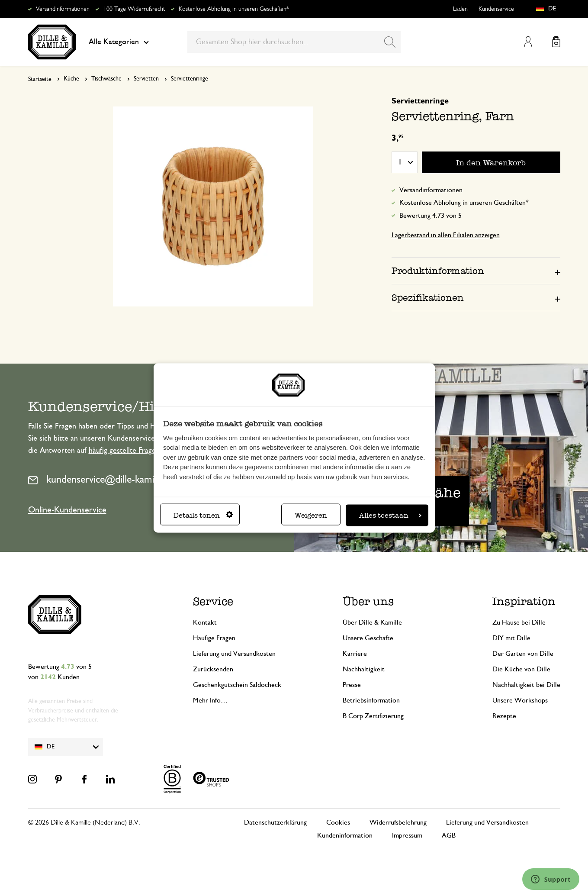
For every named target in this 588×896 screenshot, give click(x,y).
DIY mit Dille (511, 638)
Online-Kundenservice (67, 510)
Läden (460, 9)
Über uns (368, 601)
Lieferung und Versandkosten (234, 654)
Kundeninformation (345, 835)
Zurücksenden (213, 669)
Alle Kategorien (119, 42)
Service (213, 601)
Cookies (338, 822)
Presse (352, 685)
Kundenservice (496, 9)
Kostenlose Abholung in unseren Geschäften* (234, 9)
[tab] (476, 271)
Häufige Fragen (214, 638)
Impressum (407, 835)
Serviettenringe (190, 79)
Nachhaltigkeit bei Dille (526, 685)
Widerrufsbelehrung (398, 822)
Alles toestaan (390, 515)
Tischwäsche (106, 79)
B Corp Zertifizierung (373, 716)
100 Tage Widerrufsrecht (134, 9)
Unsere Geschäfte (368, 638)
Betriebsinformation (371, 700)
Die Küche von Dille (521, 669)
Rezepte (504, 716)
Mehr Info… (210, 700)
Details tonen (203, 515)
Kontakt (205, 622)
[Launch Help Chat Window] (551, 879)
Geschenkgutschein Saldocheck (237, 685)
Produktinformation (438, 271)
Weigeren (311, 515)
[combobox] (294, 42)
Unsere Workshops (520, 700)
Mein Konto (528, 42)
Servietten (146, 79)
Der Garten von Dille (523, 654)
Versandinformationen (63, 9)
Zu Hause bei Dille (519, 622)
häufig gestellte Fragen (124, 451)
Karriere (355, 654)
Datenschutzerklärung (275, 822)
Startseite (40, 79)
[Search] (390, 42)
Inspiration (524, 601)
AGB (449, 835)
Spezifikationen (428, 298)
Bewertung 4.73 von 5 (431, 216)
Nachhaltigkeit (364, 669)
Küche (71, 79)
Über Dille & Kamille (372, 622)
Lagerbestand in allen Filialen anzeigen (446, 235)
